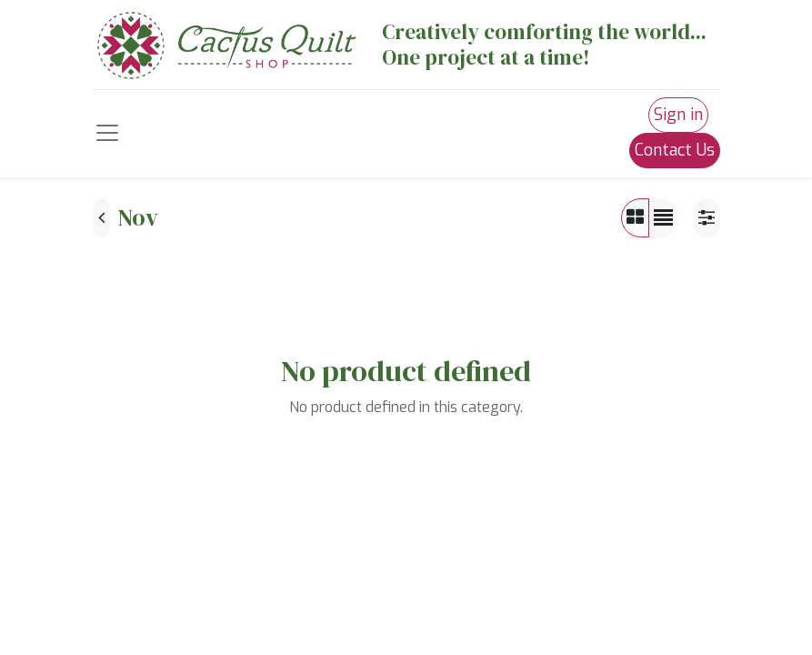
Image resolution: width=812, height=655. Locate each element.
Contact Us (675, 150)
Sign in (678, 115)
